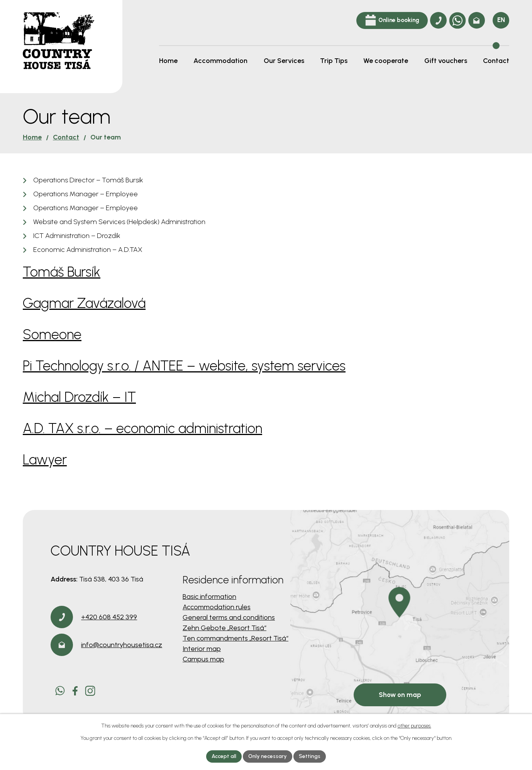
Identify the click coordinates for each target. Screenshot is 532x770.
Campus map (203, 659)
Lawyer (45, 460)
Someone (52, 334)
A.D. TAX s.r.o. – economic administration (142, 428)
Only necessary (268, 756)
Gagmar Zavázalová (84, 303)
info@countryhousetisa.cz (122, 645)
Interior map (202, 649)
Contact (66, 137)
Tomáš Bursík (62, 272)
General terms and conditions (229, 617)
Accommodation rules (217, 607)
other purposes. (414, 726)
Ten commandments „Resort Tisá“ (236, 638)
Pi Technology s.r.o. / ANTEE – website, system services (184, 366)
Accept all (224, 756)
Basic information (209, 597)
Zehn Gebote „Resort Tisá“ (224, 628)
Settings (310, 756)
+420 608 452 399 (109, 617)
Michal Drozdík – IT (79, 397)
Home (32, 137)
